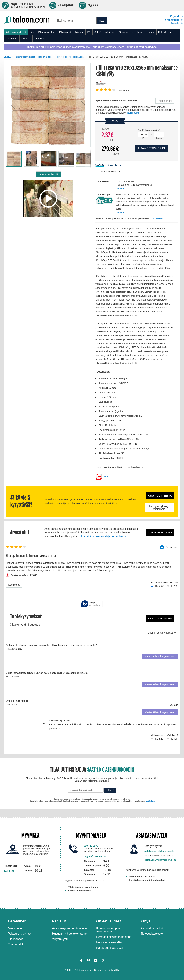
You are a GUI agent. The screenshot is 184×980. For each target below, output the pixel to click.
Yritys (146, 921)
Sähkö (98, 32)
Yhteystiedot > (174, 20)
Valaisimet (110, 32)
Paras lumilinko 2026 (110, 942)
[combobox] (76, 21)
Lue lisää (120, 189)
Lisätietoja (150, 801)
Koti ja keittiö (165, 32)
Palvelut (59, 921)
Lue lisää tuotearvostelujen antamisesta (103, 536)
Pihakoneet (65, 32)
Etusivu (7, 57)
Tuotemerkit (11, 39)
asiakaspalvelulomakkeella (159, 851)
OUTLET (26, 39)
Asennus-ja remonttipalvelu (69, 928)
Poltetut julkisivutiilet (74, 57)
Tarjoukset (40, 39)
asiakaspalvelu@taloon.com (160, 860)
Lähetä (110, 790)
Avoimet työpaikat (152, 928)
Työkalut (79, 32)
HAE (102, 21)
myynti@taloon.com (95, 856)
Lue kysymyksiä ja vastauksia (159, 508)
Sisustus (124, 32)
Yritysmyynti (60, 939)
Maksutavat (15, 928)
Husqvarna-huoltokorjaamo (69, 934)
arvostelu (123, 90)
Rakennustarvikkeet (16, 32)
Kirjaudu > (176, 16)
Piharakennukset (47, 32)
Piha (32, 32)
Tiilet (58, 57)
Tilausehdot (15, 939)
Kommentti (14, 585)
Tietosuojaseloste (152, 934)
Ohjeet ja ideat (109, 921)
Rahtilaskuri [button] (134, 113)
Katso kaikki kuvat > (48, 174)
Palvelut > (177, 23)
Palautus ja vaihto (19, 934)
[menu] (92, 35)
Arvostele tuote (160, 533)
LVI (89, 32)
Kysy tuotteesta (160, 496)
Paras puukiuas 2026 (110, 948)
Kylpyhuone (138, 32)
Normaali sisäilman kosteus (114, 937)
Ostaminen (17, 921)
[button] (13, 105)
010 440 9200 (91, 846)
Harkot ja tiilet (45, 57)
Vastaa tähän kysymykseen (160, 657)
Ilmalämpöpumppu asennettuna (108, 930)
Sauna (151, 32)
